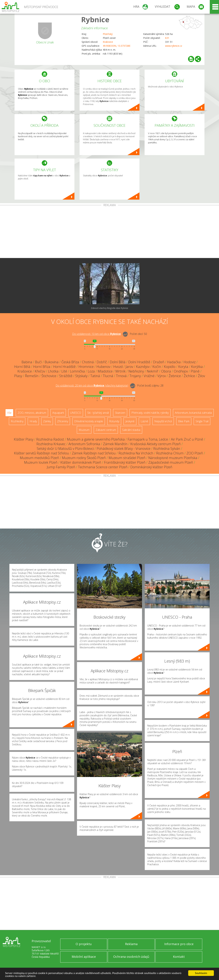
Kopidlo (170, 367)
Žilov (201, 376)
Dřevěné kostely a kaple (89, 421)
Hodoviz (190, 362)
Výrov (162, 376)
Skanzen (120, 413)
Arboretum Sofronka (84, 444)
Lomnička (77, 371)
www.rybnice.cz (174, 46)
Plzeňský (108, 34)
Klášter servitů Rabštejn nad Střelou (41, 453)
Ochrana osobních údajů (131, 957)
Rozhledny (17, 421)
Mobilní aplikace (84, 957)
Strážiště (66, 376)
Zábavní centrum (106, 430)
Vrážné (149, 376)
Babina (27, 362)
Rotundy (114, 421)
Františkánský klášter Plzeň (125, 462)
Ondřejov (181, 371)
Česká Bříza (70, 362)
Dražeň (159, 362)
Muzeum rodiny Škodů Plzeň (84, 458)
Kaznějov (143, 367)
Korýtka (197, 367)
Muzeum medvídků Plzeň (39, 458)
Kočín (157, 367)
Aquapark (58, 413)
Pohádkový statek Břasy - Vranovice (124, 449)
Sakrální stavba (131, 430)
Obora (166, 371)
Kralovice (108, 42)
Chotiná (88, 362)
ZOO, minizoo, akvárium (32, 413)
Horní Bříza (42, 367)
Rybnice (95, 19)
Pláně (195, 371)
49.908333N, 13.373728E (117, 46)
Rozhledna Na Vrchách (136, 453)
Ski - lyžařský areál (98, 413)
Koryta (183, 367)
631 (167, 38)
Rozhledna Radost (50, 439)
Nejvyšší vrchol (163, 421)
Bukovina (52, 362)
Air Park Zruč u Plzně (187, 439)
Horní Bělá (22, 367)
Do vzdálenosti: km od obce (96, 334)
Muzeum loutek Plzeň (41, 462)
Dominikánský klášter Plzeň (151, 467)
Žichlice (189, 376)
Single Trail (202, 421)
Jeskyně (130, 421)
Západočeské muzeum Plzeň (171, 462)
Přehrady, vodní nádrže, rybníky (150, 413)
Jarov (129, 367)
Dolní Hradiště (139, 362)
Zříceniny (63, 421)
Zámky (47, 421)
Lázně (144, 421)
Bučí (38, 362)
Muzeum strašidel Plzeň (127, 458)
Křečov (40, 371)
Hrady (33, 421)
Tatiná (95, 376)
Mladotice (105, 371)
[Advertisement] (109, 232)
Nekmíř (153, 371)
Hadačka (174, 362)
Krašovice (25, 371)
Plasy (18, 376)
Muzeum (84, 430)
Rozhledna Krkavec (51, 444)
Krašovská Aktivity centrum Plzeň (156, 444)
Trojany (135, 376)
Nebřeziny (136, 371)
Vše (9, 413)
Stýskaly (81, 376)
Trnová (121, 376)
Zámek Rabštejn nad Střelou (94, 453)
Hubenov (103, 367)
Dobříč (102, 362)
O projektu (84, 944)
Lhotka (53, 371)
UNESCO (76, 413)
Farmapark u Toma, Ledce (148, 439)
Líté (64, 371)
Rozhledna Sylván (167, 449)
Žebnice (175, 376)
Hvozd (118, 367)
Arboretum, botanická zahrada (193, 413)
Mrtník (121, 371)
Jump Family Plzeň (61, 467)
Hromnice (86, 367)
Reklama (131, 944)
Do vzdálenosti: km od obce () (92, 386)
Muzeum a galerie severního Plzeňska (96, 439)
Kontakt (179, 957)
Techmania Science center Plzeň (103, 467)
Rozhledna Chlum (170, 453)
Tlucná (108, 376)
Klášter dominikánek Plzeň (81, 462)
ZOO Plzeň (195, 453)
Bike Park (184, 421)
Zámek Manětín (115, 444)
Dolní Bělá (118, 362)
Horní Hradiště (64, 367)
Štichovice (49, 376)
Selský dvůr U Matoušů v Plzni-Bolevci (65, 449)
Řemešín (32, 376)
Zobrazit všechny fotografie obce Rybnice (109, 308)
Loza (91, 371)
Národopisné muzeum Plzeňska (173, 458)
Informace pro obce (179, 944)
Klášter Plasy (24, 439)
